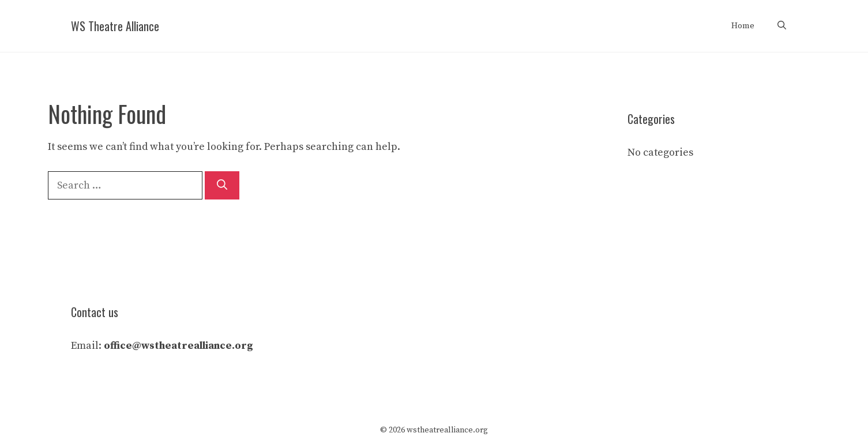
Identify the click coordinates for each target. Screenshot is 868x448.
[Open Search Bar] (782, 26)
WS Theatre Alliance (115, 26)
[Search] (222, 185)
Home (743, 26)
